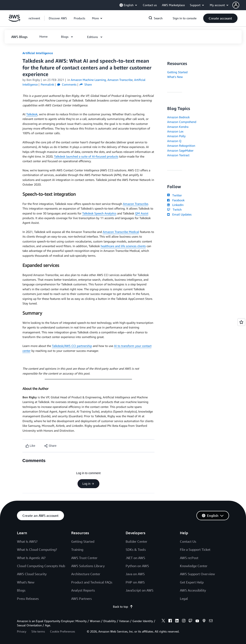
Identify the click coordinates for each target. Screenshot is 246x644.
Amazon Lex (175, 131)
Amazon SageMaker (180, 150)
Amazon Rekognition (181, 146)
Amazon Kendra (178, 127)
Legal (184, 599)
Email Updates (179, 214)
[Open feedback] (241, 322)
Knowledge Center (194, 566)
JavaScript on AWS (140, 590)
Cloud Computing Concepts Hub (41, 566)
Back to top (123, 607)
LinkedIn (175, 205)
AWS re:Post (189, 558)
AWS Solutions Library (88, 566)
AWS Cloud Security (32, 574)
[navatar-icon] (236, 5)
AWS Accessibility (193, 590)
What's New (175, 77)
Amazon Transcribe (136, 204)
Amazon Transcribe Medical (121, 232)
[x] (163, 621)
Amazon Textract (178, 155)
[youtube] (197, 621)
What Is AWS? (27, 541)
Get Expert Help (192, 582)
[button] (239, 5)
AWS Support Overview (197, 574)
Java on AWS (135, 574)
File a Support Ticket (195, 550)
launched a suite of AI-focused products (92, 156)
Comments (67, 84)
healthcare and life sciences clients (123, 246)
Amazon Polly (176, 136)
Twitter (174, 195)
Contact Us (188, 541)
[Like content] (30, 446)
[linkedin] (177, 621)
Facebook (176, 200)
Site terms (38, 631)
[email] (211, 621)
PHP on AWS (135, 582)
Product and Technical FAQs (92, 582)
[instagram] (184, 621)
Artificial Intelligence (38, 53)
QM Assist (142, 213)
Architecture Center (86, 574)
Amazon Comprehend (182, 122)
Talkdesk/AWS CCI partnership (72, 346)
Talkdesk (32, 114)
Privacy (22, 631)
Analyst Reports (83, 590)
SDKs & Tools (136, 550)
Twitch (174, 209)
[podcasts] (204, 621)
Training (77, 550)
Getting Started (177, 72)
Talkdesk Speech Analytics (99, 213)
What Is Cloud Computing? (37, 550)
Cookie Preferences (63, 631)
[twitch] (190, 621)
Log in (88, 484)
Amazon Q (174, 141)
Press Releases (28, 599)
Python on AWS (137, 566)
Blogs (21, 590)
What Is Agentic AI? (31, 558)
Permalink (47, 84)
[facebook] (170, 621)
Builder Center (136, 541)
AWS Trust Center (84, 558)
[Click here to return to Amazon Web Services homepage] (14, 20)
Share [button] (86, 84)
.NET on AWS (135, 558)
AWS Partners (81, 599)
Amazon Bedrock (178, 117)
